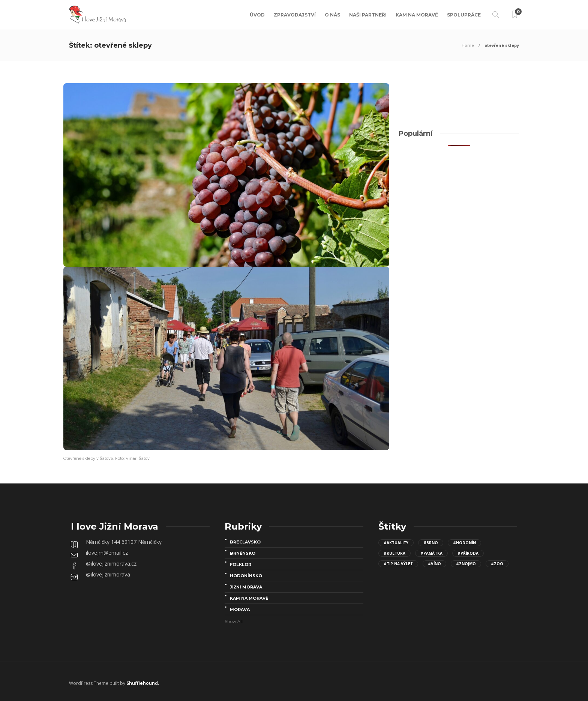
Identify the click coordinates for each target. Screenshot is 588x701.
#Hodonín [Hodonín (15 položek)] (464, 543)
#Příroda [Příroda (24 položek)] (468, 553)
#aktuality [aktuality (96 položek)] (396, 543)
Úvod (257, 15)
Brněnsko (243, 553)
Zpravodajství (295, 15)
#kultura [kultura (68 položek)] (394, 553)
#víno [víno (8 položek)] (434, 564)
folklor (241, 564)
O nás (332, 15)
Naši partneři (368, 15)
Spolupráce (464, 15)
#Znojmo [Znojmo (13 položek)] (466, 564)
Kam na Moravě (417, 15)
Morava (240, 609)
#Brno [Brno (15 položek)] (431, 543)
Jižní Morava (246, 587)
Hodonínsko (246, 576)
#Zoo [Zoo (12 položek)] (497, 564)
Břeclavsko (245, 542)
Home (468, 45)
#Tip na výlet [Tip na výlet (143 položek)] (398, 564)
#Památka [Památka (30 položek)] (431, 553)
